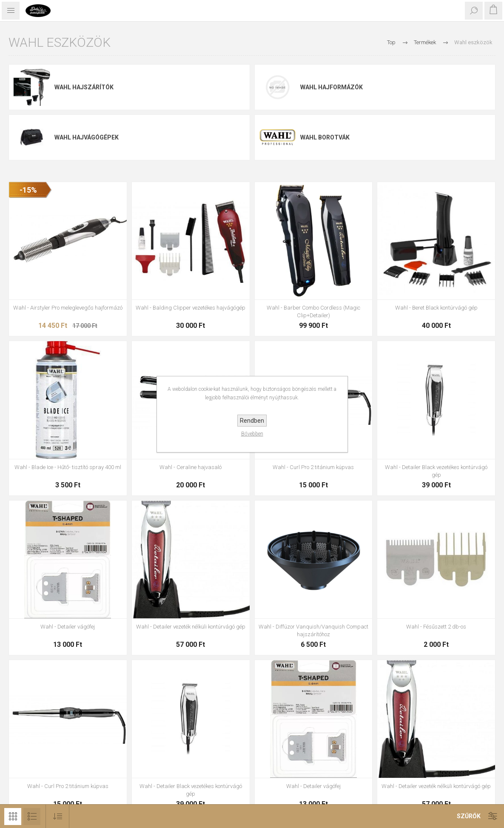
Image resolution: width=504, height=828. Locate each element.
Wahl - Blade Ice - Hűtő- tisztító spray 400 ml (68, 467)
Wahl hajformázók (332, 87)
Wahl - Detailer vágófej (68, 627)
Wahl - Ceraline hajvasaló (191, 467)
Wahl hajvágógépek (87, 137)
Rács (13, 817)
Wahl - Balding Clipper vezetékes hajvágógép (191, 308)
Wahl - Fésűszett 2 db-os (436, 627)
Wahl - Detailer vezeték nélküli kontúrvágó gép (191, 627)
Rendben (252, 421)
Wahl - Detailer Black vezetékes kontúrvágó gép (436, 471)
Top (391, 42)
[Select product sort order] (58, 816)
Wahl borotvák (325, 137)
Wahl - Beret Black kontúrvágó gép (436, 308)
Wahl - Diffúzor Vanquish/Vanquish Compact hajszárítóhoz (313, 630)
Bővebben (252, 434)
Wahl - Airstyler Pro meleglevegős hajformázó (68, 308)
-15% (28, 190)
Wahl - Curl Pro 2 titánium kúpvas (313, 467)
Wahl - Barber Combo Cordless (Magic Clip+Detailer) (313, 312)
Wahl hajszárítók (84, 87)
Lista (32, 817)
